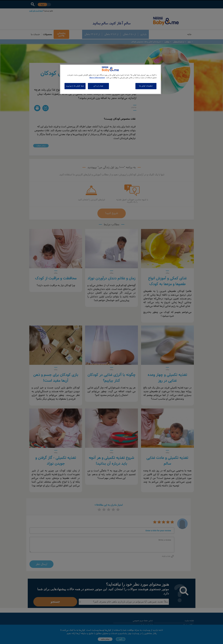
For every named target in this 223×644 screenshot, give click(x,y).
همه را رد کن (98, 86)
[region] (110, 79)
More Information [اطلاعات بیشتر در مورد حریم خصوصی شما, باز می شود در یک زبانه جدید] (97, 78)
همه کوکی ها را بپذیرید (75, 86)
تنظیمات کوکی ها (146, 86)
